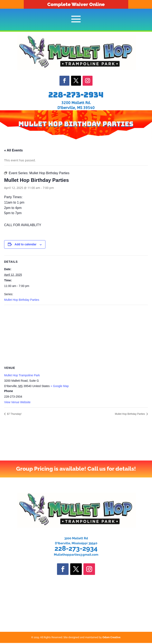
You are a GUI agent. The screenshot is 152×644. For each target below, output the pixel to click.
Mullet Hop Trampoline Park (22, 375)
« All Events (13, 150)
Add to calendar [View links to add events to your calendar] (26, 244)
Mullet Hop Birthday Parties (22, 300)
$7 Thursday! (14, 414)
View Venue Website (17, 402)
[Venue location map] (76, 335)
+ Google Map (59, 386)
